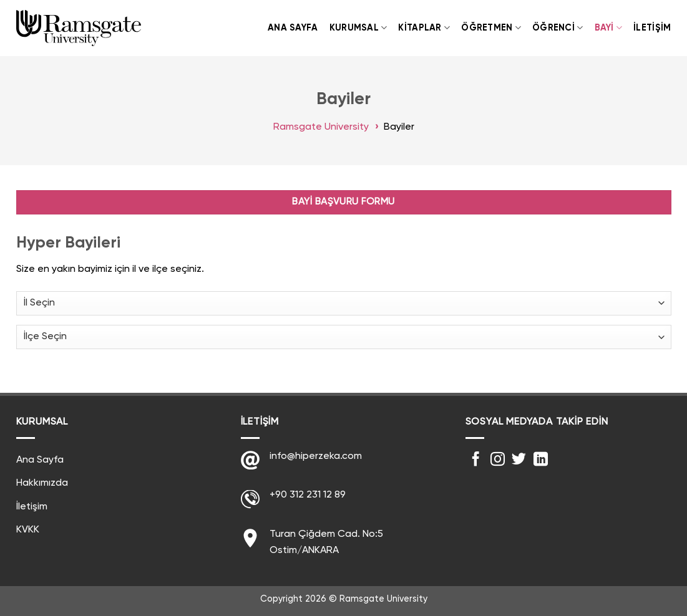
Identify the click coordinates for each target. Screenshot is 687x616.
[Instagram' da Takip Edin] (498, 460)
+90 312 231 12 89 (308, 495)
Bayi (609, 28)
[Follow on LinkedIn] (541, 460)
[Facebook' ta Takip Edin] (476, 460)
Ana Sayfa (293, 28)
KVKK (28, 530)
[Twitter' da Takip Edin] (519, 460)
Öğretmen (491, 28)
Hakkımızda (42, 483)
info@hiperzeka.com (316, 456)
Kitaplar (424, 28)
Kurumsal (358, 28)
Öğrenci (558, 28)
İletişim (652, 28)
